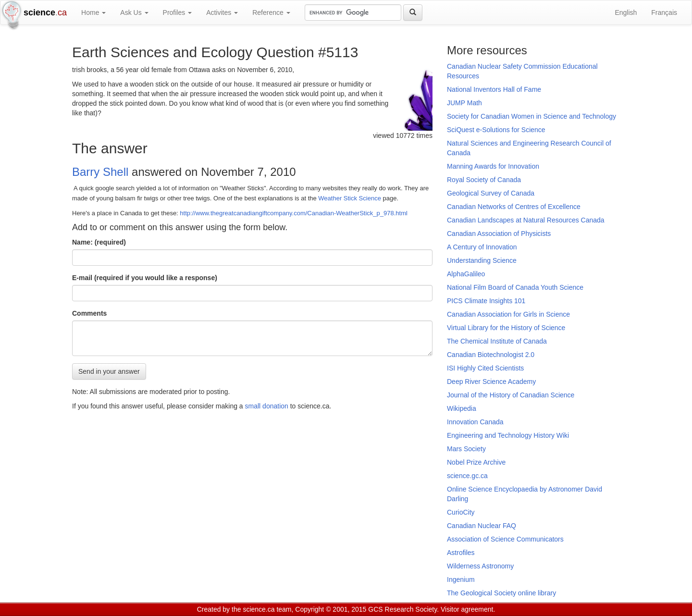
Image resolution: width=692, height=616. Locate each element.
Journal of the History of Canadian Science (511, 395)
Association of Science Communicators (505, 539)
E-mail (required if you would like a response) (145, 277)
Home (93, 12)
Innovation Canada (475, 422)
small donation (267, 406)
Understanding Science (482, 260)
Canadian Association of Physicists (499, 234)
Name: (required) (99, 242)
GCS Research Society (402, 609)
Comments (89, 313)
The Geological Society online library (501, 593)
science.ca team (267, 609)
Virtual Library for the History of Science (506, 328)
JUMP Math (464, 103)
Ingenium (461, 579)
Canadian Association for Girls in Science (508, 314)
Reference (271, 12)
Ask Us (134, 12)
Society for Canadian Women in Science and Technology (531, 116)
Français (664, 12)
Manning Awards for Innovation (493, 166)
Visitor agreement (467, 609)
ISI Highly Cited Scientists (485, 368)
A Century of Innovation (482, 247)
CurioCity (461, 512)
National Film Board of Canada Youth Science (515, 287)
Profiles (178, 12)
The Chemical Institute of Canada (497, 341)
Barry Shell (100, 172)
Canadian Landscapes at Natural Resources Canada (526, 220)
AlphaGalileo (466, 274)
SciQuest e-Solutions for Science (496, 130)
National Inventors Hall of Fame (494, 89)
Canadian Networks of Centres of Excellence (514, 207)
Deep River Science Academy (491, 382)
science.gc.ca (467, 476)
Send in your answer (109, 371)
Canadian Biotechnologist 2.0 (491, 355)
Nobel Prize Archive (476, 462)
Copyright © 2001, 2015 (331, 609)
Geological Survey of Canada (491, 193)
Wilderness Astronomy (480, 566)
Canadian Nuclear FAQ (482, 526)
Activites (222, 12)
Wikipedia (462, 408)
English (626, 12)
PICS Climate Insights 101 (486, 301)
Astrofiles (461, 553)
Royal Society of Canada (484, 180)
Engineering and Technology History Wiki (508, 435)
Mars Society (466, 449)
